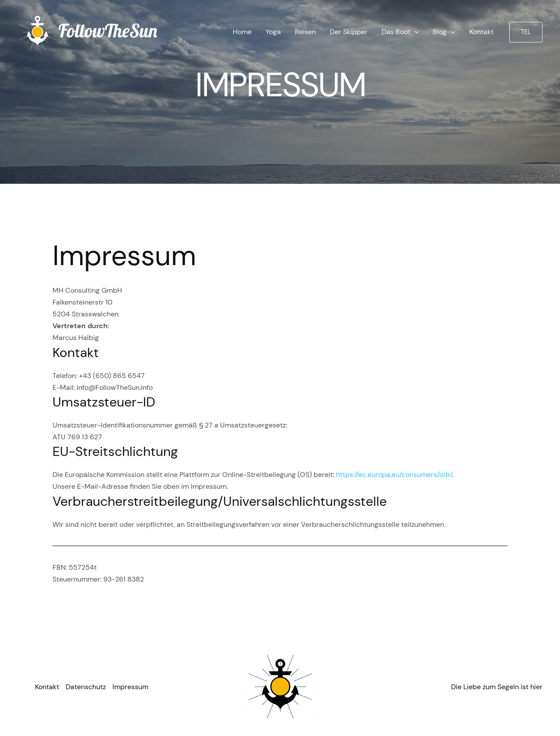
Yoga (273, 32)
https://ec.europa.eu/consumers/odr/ (394, 475)
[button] (526, 32)
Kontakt (481, 32)
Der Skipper (349, 32)
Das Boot (400, 32)
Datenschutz (86, 687)
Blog (444, 32)
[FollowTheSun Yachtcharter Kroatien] (89, 31)
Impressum (130, 687)
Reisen (305, 32)
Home (242, 32)
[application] (415, 32)
